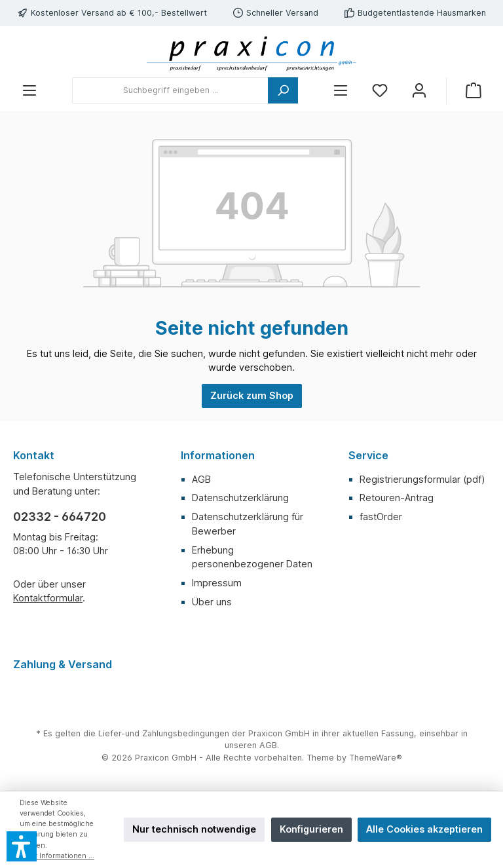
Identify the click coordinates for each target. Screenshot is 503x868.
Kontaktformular (48, 598)
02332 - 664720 (60, 517)
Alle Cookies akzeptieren (424, 829)
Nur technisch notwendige (194, 829)
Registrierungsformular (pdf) (422, 479)
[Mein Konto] (419, 91)
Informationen (218, 455)
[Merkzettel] (380, 91)
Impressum (217, 583)
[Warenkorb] (474, 91)
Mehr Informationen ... (57, 856)
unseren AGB (251, 745)
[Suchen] (283, 90)
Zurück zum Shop (252, 395)
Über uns (212, 602)
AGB (201, 479)
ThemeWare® (376, 758)
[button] (22, 846)
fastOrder (381, 517)
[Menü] (29, 91)
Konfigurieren (311, 829)
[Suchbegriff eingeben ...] (170, 90)
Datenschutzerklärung (240, 498)
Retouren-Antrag (397, 498)
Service (368, 455)
